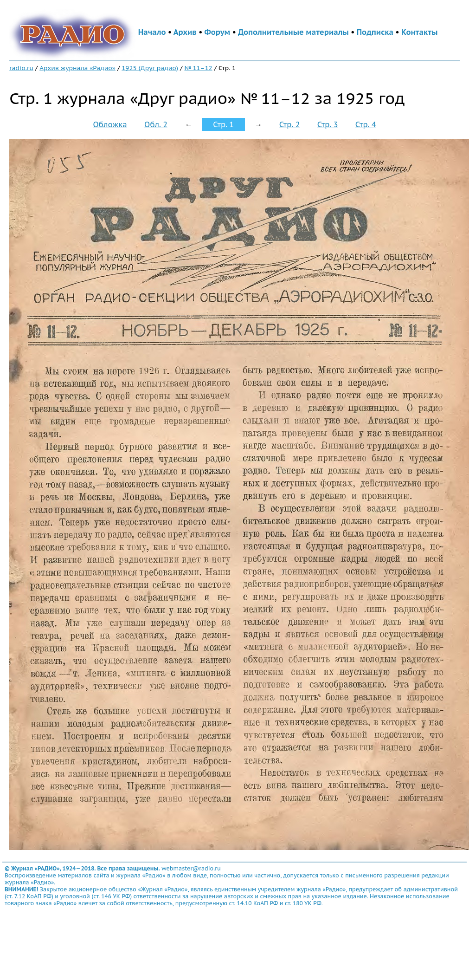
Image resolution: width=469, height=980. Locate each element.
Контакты (419, 32)
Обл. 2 (156, 124)
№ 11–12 (198, 68)
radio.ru (21, 68)
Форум (218, 32)
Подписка (375, 32)
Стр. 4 (366, 124)
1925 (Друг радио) (150, 68)
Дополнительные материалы (293, 32)
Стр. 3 (328, 124)
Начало (152, 32)
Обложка (110, 124)
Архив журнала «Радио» (77, 68)
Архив (185, 32)
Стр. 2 (290, 124)
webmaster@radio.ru (191, 868)
